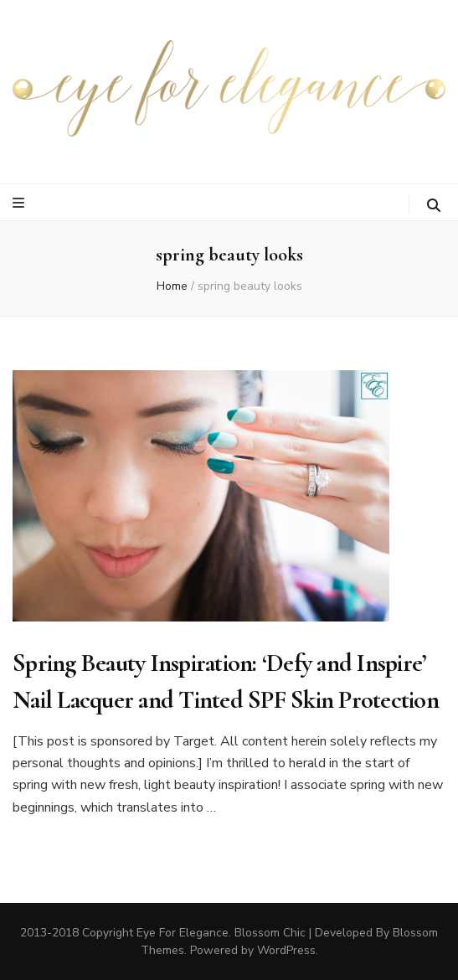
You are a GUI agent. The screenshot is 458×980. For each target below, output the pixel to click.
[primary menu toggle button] (21, 203)
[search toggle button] (434, 206)
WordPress (286, 950)
